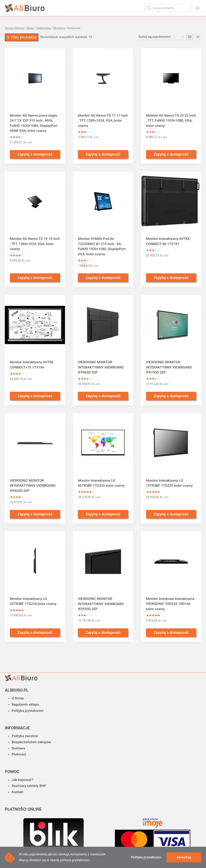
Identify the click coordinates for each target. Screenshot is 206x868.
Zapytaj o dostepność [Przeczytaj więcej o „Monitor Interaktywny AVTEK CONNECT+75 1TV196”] (35, 396)
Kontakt (18, 792)
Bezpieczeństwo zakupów (31, 742)
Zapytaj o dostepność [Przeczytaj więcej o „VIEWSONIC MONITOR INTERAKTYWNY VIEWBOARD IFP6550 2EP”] (35, 514)
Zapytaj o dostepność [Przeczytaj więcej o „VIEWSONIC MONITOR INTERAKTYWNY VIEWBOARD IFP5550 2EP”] (103, 632)
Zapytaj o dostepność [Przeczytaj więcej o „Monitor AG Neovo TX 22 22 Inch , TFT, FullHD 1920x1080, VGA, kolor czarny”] (171, 154)
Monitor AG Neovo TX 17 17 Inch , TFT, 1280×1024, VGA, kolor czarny (103, 121)
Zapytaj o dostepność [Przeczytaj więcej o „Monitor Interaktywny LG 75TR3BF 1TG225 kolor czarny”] (171, 514)
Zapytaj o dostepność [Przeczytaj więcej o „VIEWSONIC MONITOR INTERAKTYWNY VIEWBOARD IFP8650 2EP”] (103, 396)
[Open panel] (22, 37)
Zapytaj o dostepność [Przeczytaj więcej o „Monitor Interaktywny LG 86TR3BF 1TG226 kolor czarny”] (103, 514)
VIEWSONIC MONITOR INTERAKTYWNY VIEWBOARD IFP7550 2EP (169, 367)
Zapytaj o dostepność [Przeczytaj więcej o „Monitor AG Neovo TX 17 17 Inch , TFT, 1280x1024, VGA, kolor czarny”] (103, 154)
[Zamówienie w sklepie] (161, 37)
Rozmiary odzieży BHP (29, 786)
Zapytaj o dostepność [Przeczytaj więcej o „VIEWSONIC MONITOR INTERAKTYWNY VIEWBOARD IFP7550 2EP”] (171, 396)
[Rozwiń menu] (197, 8)
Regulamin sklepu (25, 704)
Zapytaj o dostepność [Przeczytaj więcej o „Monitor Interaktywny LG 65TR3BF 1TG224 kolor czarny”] (35, 632)
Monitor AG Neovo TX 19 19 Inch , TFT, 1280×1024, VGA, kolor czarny (35, 244)
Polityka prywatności (28, 711)
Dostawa (18, 748)
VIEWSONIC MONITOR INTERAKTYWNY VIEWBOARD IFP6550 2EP (33, 486)
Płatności (19, 754)
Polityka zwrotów (25, 736)
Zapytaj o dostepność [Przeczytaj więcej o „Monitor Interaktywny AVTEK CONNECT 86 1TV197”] (171, 278)
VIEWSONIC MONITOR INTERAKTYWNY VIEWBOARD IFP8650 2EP (101, 367)
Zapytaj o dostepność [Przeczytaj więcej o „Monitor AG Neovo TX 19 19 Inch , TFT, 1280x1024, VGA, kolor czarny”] (35, 278)
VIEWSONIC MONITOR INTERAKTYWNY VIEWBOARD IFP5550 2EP (101, 604)
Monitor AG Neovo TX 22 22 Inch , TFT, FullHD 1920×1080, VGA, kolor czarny (171, 121)
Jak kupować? (23, 780)
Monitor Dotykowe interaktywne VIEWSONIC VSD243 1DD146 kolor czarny (170, 604)
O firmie (18, 698)
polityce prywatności (75, 860)
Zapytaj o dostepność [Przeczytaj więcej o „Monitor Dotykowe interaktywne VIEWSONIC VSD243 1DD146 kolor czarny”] (171, 632)
